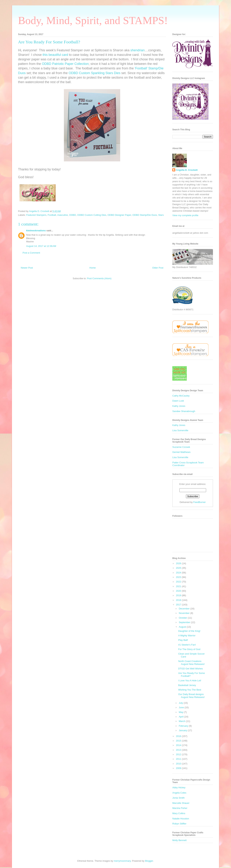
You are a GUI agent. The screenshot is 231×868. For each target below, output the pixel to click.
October (183, 618)
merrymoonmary (122, 861)
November (185, 613)
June (182, 707)
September (185, 622)
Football (52, 215)
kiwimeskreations (36, 231)
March (182, 721)
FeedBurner (200, 502)
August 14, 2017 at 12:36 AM (41, 246)
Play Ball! (183, 640)
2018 (179, 600)
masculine (63, 215)
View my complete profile (185, 215)
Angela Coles (179, 793)
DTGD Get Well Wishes (190, 669)
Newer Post (27, 268)
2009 (179, 768)
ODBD (73, 215)
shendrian (137, 50)
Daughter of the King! (189, 631)
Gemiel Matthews (181, 452)
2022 (179, 582)
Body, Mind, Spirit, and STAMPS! (93, 20)
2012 (179, 754)
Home (93, 268)
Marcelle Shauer (181, 803)
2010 (179, 764)
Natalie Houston (181, 819)
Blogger (149, 861)
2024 (179, 573)
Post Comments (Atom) (99, 278)
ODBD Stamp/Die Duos (145, 215)
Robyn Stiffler (179, 824)
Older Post (158, 268)
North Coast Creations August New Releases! (191, 663)
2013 (179, 750)
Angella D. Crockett (187, 170)
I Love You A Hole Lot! (190, 681)
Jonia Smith (178, 798)
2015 (179, 741)
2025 (179, 568)
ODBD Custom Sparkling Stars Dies (94, 73)
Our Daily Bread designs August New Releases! (191, 696)
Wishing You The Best (190, 690)
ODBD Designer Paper (119, 215)
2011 (179, 759)
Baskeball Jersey (187, 685)
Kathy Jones (179, 406)
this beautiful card (55, 55)
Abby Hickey (179, 787)
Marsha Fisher (180, 808)
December (185, 609)
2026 (179, 563)
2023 (179, 577)
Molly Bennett (179, 840)
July (181, 703)
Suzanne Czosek (181, 447)
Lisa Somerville (180, 430)
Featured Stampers (36, 215)
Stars (161, 215)
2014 (179, 745)
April (182, 717)
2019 (179, 595)
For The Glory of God (189, 649)
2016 (179, 736)
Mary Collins (179, 813)
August (183, 627)
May (181, 712)
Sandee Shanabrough (184, 411)
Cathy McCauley (181, 396)
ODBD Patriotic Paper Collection (65, 64)
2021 (179, 586)
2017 (179, 605)
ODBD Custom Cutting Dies (92, 215)
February (184, 726)
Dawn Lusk (178, 401)
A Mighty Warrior (187, 636)
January (183, 730)
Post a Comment (31, 253)
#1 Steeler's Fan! (187, 645)
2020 (179, 591)
